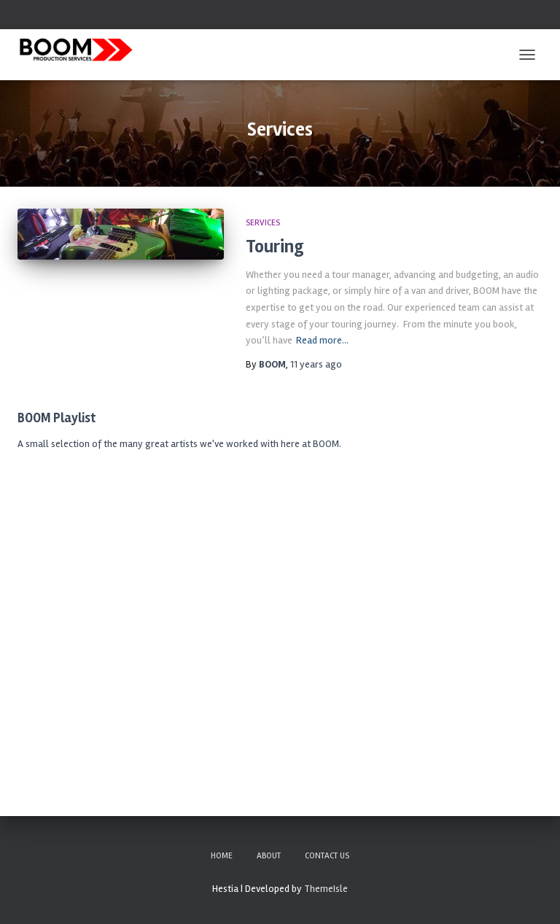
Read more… (322, 340)
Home (222, 856)
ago (316, 364)
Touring (275, 246)
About (269, 856)
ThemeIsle (326, 889)
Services (263, 223)
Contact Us (327, 856)
